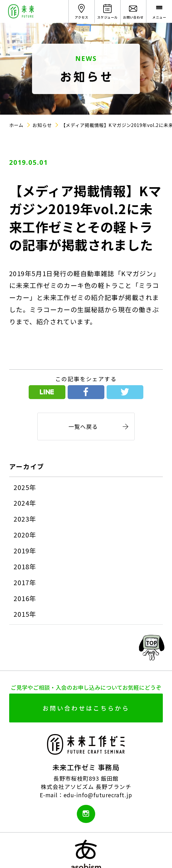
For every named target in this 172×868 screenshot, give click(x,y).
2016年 (25, 598)
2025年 (25, 487)
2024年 (25, 503)
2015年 (25, 614)
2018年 (25, 567)
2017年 (25, 582)
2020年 (25, 535)
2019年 (25, 551)
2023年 (25, 519)
